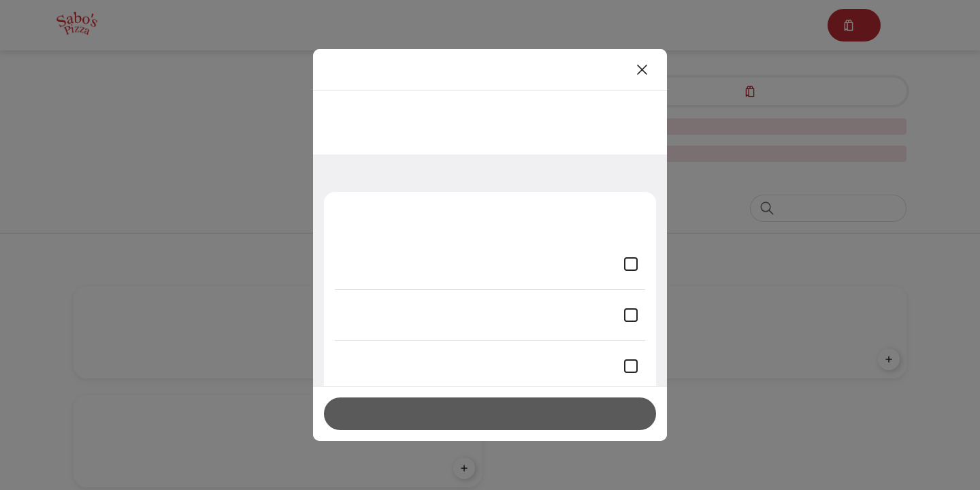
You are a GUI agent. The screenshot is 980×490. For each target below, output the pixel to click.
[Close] (642, 69)
